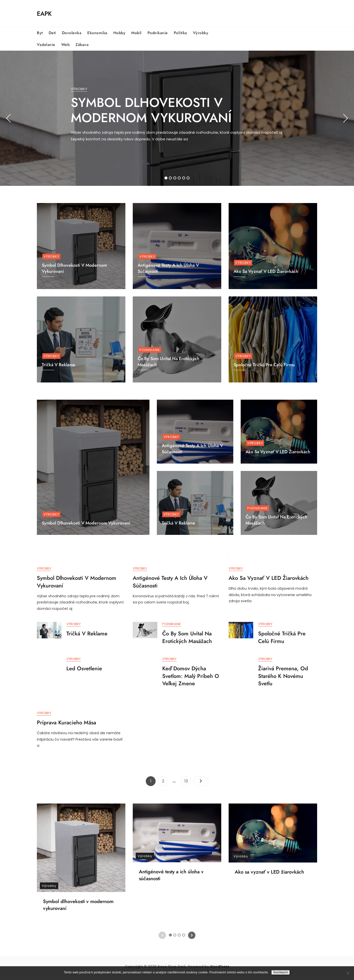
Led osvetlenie (84, 670)
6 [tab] (188, 178)
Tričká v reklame (178, 523)
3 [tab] (175, 178)
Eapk (44, 14)
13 (188, 783)
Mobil (136, 33)
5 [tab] (184, 178)
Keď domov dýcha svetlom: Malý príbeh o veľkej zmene (191, 678)
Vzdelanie (46, 45)
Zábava (82, 45)
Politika (180, 33)
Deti (52, 33)
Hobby (119, 33)
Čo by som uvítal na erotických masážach (276, 520)
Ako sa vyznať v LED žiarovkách (266, 271)
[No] (348, 973)
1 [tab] (166, 178)
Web (66, 45)
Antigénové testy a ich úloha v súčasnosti (192, 449)
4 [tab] (179, 178)
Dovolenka (72, 33)
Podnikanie (158, 33)
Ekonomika (97, 33)
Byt (40, 33)
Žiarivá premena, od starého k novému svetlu (283, 678)
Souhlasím (281, 972)
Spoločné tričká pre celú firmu (264, 365)
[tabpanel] (177, 118)
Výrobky (201, 33)
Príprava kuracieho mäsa (66, 725)
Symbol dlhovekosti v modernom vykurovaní (151, 110)
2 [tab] (170, 178)
